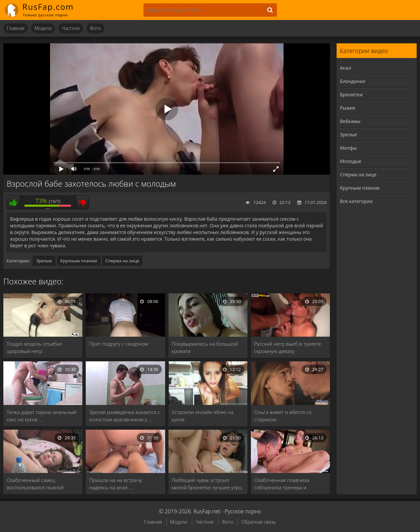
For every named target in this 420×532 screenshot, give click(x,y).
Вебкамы (350, 121)
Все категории (356, 201)
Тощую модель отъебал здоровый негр (34, 347)
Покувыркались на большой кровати (205, 347)
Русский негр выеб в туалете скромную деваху (288, 347)
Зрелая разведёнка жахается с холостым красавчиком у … (125, 416)
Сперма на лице (122, 261)
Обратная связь (259, 522)
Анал (346, 68)
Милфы (348, 148)
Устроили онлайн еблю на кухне (203, 416)
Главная (16, 28)
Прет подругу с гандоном (119, 344)
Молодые (351, 161)
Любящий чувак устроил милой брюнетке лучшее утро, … (207, 484)
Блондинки (353, 81)
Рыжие (348, 108)
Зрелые (44, 261)
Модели (43, 28)
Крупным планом (79, 261)
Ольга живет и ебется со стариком (283, 416)
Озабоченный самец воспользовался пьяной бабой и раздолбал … (35, 484)
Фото (95, 28)
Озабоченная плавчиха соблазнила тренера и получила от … (282, 484)
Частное (71, 28)
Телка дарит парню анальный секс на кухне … (42, 416)
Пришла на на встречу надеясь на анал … (116, 484)
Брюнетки (351, 94)
